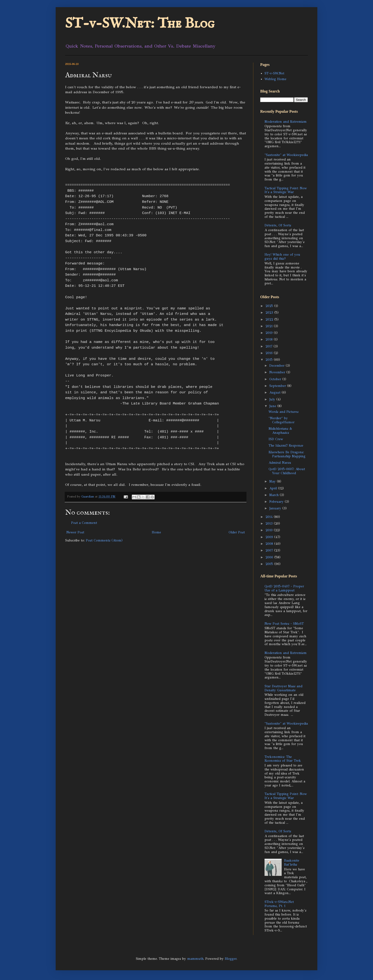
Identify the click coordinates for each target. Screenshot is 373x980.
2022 (270, 319)
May (273, 481)
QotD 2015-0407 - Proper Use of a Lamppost (284, 588)
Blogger (231, 959)
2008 (270, 544)
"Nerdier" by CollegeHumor (282, 420)
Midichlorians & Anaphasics (280, 431)
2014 (270, 517)
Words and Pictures (284, 412)
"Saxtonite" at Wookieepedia (286, 155)
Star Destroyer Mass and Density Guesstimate (283, 688)
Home (156, 532)
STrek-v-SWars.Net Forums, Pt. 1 (279, 904)
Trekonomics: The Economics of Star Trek (283, 759)
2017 (270, 346)
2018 (270, 339)
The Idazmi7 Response (286, 446)
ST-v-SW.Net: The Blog (140, 24)
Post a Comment (84, 523)
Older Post (237, 532)
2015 (270, 360)
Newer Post (75, 532)
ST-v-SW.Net (274, 73)
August (275, 392)
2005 (270, 564)
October (276, 379)
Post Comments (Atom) (104, 540)
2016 (270, 353)
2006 (270, 557)
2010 (270, 530)
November (278, 372)
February (277, 502)
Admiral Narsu (280, 463)
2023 (270, 313)
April (274, 488)
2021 (270, 326)
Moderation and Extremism (286, 122)
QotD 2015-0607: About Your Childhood (287, 471)
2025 (270, 306)
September (278, 386)
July (273, 399)
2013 (270, 524)
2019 (270, 333)
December (277, 366)
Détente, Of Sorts (278, 225)
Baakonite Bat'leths (292, 863)
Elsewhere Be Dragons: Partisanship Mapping (287, 454)
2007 (270, 550)
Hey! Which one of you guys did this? (282, 257)
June (273, 406)
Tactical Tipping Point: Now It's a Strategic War (286, 190)
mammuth (195, 959)
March (275, 495)
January (276, 508)
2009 (270, 537)
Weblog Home (275, 79)
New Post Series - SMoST (284, 624)
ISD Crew (276, 439)
